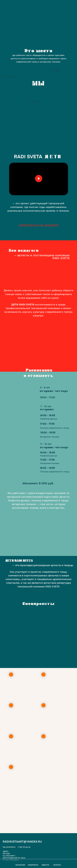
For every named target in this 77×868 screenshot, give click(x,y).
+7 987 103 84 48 (24, 847)
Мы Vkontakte (9, 847)
